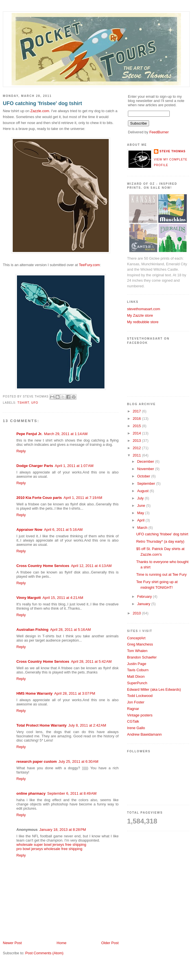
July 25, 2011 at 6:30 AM (78, 761)
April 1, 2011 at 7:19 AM (83, 498)
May (141, 513)
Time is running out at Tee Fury (161, 574)
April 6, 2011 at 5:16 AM (63, 530)
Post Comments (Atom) (44, 953)
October (144, 476)
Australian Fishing (32, 630)
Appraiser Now (29, 530)
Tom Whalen (137, 651)
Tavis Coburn (138, 670)
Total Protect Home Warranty (42, 725)
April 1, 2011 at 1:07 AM (74, 466)
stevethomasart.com (144, 309)
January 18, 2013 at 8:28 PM (63, 830)
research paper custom (37, 761)
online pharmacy (31, 793)
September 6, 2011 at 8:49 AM (72, 793)
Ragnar (133, 709)
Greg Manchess (140, 644)
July (141, 498)
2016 (137, 419)
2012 (137, 448)
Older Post (110, 943)
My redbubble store (143, 322)
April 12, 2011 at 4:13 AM (91, 566)
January (144, 604)
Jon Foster (136, 702)
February (145, 597)
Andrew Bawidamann (144, 734)
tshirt (23, 403)
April (141, 520)
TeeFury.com (89, 265)
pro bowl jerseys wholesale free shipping (49, 849)
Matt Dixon (136, 676)
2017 (137, 411)
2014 (137, 433)
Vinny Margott (29, 598)
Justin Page (137, 664)
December (146, 461)
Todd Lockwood (140, 696)
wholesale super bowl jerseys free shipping (51, 845)
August (143, 491)
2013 (137, 441)
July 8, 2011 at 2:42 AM (87, 725)
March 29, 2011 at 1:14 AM (66, 434)
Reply (21, 451)
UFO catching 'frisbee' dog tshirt (42, 103)
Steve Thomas (173, 151)
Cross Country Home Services (43, 566)
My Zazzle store (140, 315)
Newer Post (12, 943)
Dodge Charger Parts (35, 466)
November (146, 469)
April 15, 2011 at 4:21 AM (63, 598)
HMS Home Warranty (34, 693)
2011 (137, 455)
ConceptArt (136, 638)
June (142, 506)
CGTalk (133, 721)
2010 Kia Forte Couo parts (39, 498)
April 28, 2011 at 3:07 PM (75, 693)
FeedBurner (159, 132)
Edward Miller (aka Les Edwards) (154, 689)
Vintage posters (140, 715)
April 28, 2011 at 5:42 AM (91, 661)
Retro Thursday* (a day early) (160, 541)
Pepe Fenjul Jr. (29, 434)
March (143, 528)
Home (62, 943)
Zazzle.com (40, 111)
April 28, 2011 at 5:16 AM (70, 630)
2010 (137, 613)
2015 (137, 426)
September (147, 484)
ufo (35, 403)
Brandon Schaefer (142, 657)
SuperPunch (137, 683)
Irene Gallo (136, 728)
